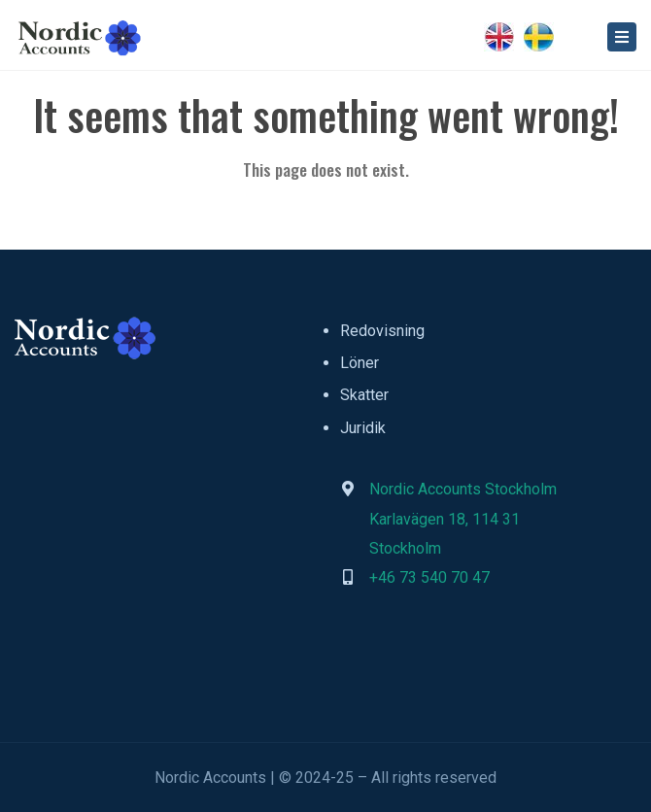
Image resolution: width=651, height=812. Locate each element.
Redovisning (382, 331)
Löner (360, 363)
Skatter (364, 395)
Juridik (363, 428)
